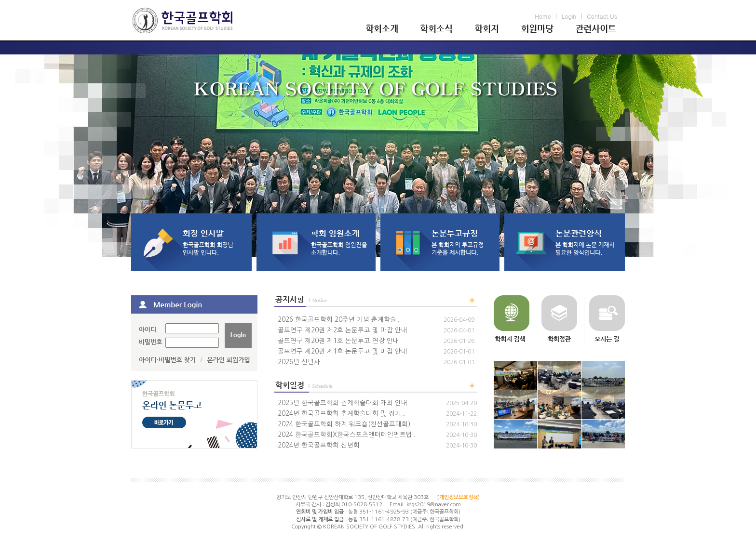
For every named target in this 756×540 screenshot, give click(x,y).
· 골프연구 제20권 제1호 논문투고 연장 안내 (337, 341)
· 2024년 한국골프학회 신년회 (317, 445)
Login (569, 16)
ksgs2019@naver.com (434, 505)
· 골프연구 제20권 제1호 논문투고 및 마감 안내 (341, 351)
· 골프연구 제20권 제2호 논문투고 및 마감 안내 (341, 330)
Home (543, 16)
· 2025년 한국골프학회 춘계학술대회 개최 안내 (341, 403)
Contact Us (602, 16)
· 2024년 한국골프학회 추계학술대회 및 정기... (340, 414)
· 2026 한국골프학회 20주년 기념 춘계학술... (337, 320)
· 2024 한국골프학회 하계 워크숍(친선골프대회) (342, 424)
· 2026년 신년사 (297, 362)
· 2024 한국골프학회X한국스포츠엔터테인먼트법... (345, 435)
